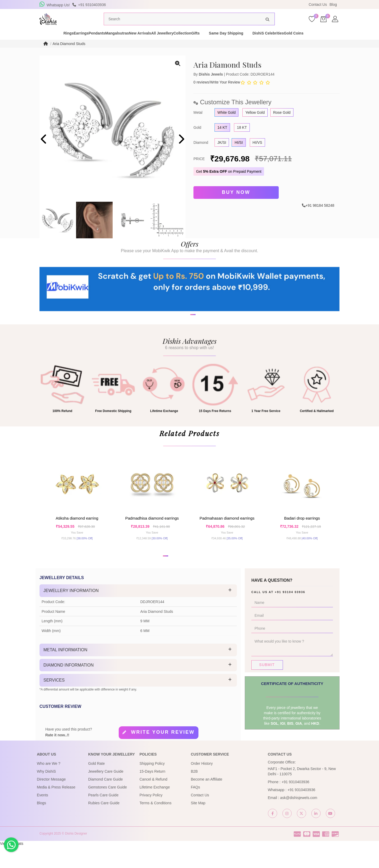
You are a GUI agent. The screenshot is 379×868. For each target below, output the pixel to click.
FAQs (195, 809)
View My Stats (12, 865)
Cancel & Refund (153, 801)
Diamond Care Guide (106, 801)
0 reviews (201, 92)
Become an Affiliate (207, 801)
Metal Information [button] (65, 672)
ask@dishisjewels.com (299, 820)
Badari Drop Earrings (302, 536)
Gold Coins (341, 43)
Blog (333, 4)
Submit (267, 687)
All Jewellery (182, 43)
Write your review (163, 754)
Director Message (51, 801)
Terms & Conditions (155, 825)
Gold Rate (96, 786)
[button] (186, 346)
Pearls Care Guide (103, 817)
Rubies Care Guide (104, 825)
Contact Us (318, 4)
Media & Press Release (56, 809)
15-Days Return (152, 793)
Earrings (64, 43)
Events (43, 817)
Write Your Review (225, 92)
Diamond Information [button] (69, 687)
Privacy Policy (151, 817)
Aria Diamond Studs (69, 54)
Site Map (198, 825)
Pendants (89, 43)
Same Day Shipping (264, 43)
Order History (202, 786)
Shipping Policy (152, 786)
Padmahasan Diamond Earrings (227, 536)
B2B (194, 793)
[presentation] (44, 150)
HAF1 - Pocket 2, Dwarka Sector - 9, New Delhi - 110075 (302, 793)
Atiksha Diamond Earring (77, 536)
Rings (42, 43)
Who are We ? (49, 786)
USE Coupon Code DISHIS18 (235, 4)
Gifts (234, 43)
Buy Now (236, 202)
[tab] (138, 613)
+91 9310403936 (296, 804)
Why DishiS (46, 793)
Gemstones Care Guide (108, 809)
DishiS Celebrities (306, 43)
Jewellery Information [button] (71, 613)
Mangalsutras (118, 43)
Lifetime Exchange (155, 809)
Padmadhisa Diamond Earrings (152, 536)
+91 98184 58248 (320, 214)
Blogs (41, 825)
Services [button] (54, 702)
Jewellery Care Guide (106, 793)
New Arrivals (151, 43)
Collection (212, 43)
